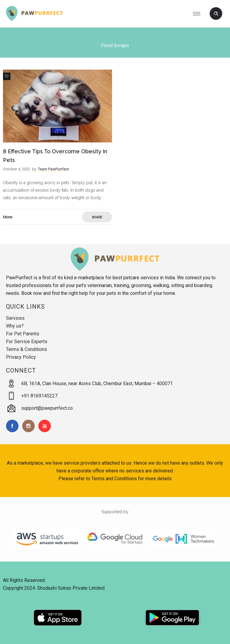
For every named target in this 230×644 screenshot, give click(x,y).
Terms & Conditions (27, 349)
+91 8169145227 (39, 396)
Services (15, 318)
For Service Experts (27, 341)
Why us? (15, 326)
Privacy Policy (21, 357)
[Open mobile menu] (199, 13)
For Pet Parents (23, 334)
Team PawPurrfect (53, 169)
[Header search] (216, 14)
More (8, 217)
